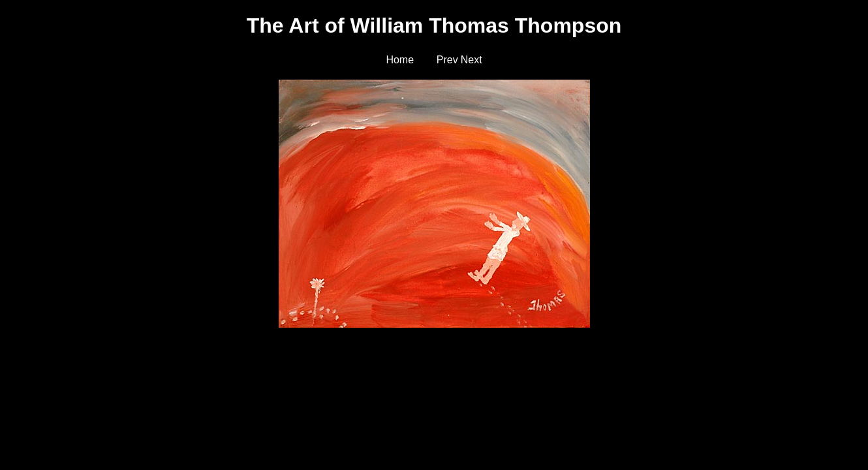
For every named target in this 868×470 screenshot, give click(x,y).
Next (472, 60)
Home (400, 60)
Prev (447, 60)
